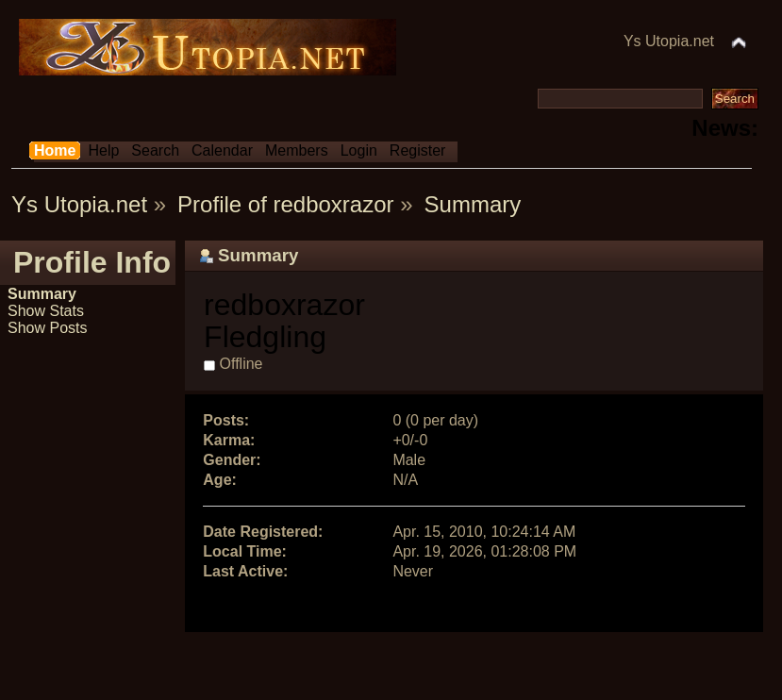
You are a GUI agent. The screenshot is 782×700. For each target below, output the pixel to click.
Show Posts (47, 328)
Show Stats (46, 311)
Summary (42, 294)
